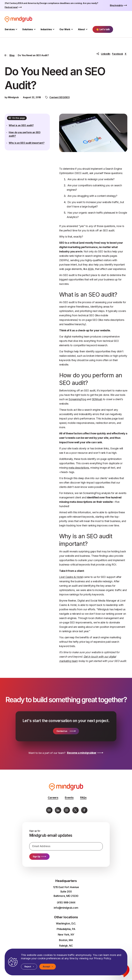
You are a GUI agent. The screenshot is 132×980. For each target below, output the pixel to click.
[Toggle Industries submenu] (54, 29)
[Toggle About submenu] (87, 29)
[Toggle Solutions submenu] (35, 29)
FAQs (83, 798)
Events (69, 798)
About (81, 29)
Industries (46, 29)
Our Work (65, 29)
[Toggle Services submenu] (16, 29)
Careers (53, 798)
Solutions (28, 29)
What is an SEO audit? (24, 128)
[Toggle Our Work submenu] (72, 29)
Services (10, 29)
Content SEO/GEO (60, 97)
